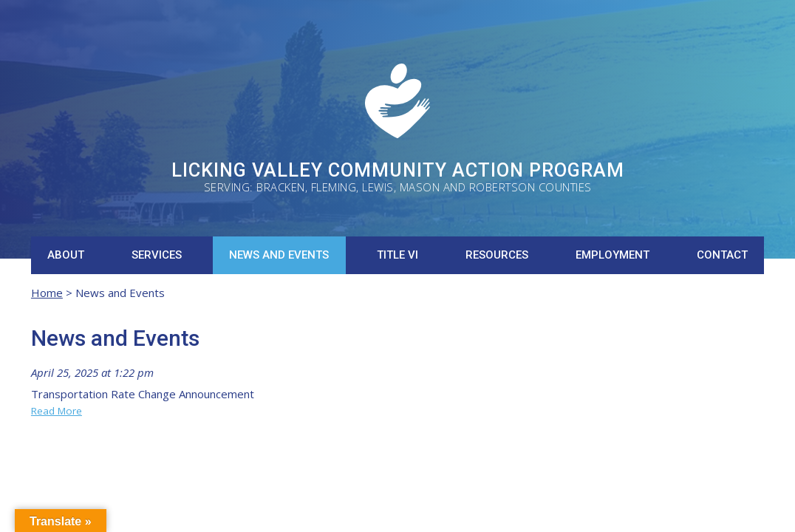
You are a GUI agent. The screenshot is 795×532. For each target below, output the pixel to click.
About (66, 255)
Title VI (397, 255)
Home (47, 293)
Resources (497, 255)
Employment (613, 255)
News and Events (279, 255)
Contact (722, 255)
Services (157, 255)
